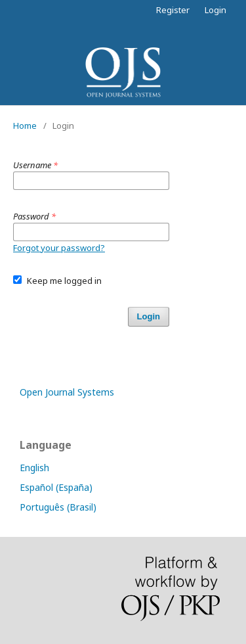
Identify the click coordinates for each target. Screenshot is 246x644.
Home (25, 126)
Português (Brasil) (58, 507)
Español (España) (56, 487)
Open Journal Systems (67, 392)
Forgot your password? (59, 248)
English (34, 468)
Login (215, 10)
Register (173, 10)
